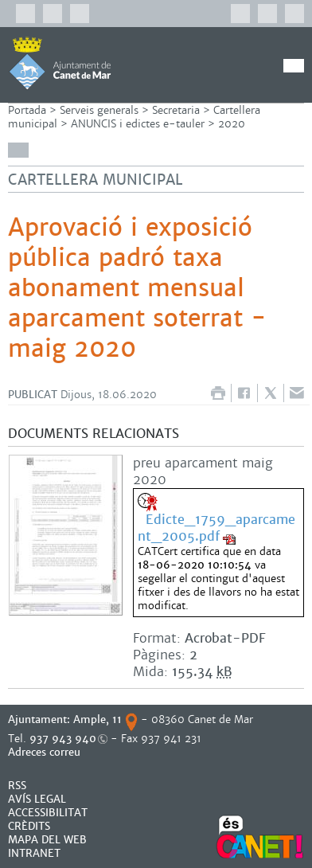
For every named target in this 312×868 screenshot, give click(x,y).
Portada (27, 110)
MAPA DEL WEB (47, 840)
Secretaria (176, 110)
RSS (17, 786)
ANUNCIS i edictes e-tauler (138, 124)
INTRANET (34, 853)
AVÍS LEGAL (37, 799)
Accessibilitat (48, 813)
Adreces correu (46, 752)
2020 (232, 124)
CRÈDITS (29, 826)
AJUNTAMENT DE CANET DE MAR (60, 63)
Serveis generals (99, 110)
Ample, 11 (97, 719)
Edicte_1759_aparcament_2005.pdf (216, 528)
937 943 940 (63, 739)
